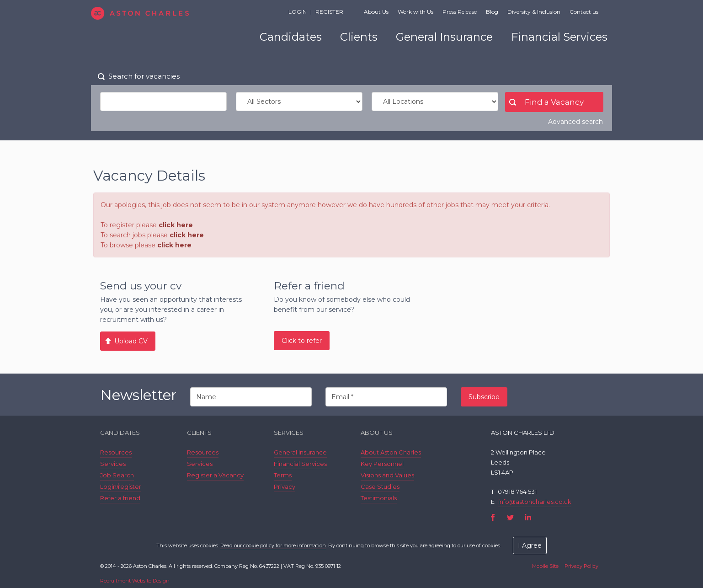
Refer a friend (120, 498)
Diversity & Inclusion (534, 12)
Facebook (493, 517)
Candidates (291, 37)
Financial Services (559, 37)
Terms (283, 475)
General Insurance (444, 37)
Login (298, 12)
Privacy (285, 486)
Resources (116, 452)
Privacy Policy (581, 566)
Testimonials (379, 498)
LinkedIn (528, 517)
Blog (492, 12)
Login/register (121, 486)
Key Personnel (382, 464)
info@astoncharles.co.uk (535, 502)
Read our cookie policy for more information (273, 545)
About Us (376, 12)
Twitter (510, 517)
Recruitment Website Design (135, 581)
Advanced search (575, 122)
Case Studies (380, 486)
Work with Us (415, 12)
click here (176, 225)
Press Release (460, 12)
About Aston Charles (391, 452)
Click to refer (302, 341)
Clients (359, 37)
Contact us (584, 12)
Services (113, 464)
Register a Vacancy (215, 475)
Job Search (117, 475)
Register (329, 12)
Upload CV (131, 341)
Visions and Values (387, 475)
